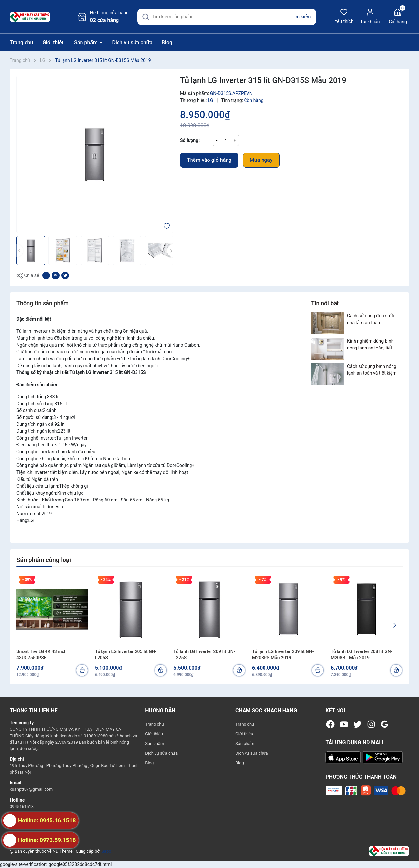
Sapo (106, 851)
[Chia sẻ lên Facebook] (46, 275)
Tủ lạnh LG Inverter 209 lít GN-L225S (204, 655)
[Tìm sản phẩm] (227, 17)
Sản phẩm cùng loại (44, 560)
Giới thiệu (54, 42)
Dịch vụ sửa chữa (132, 42)
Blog (167, 42)
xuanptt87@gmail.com (31, 789)
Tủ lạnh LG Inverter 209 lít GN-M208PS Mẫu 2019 (283, 655)
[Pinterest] (56, 275)
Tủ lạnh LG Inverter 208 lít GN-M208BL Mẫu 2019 (361, 655)
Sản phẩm (86, 42)
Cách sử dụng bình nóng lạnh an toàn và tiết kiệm (372, 370)
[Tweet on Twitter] (65, 275)
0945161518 (22, 807)
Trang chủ (21, 42)
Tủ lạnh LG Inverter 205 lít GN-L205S (126, 655)
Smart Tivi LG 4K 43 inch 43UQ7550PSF (42, 655)
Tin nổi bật (325, 303)
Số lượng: (190, 140)
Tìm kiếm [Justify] (301, 17)
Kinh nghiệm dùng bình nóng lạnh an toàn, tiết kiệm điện (370, 345)
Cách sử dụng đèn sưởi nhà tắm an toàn (371, 319)
